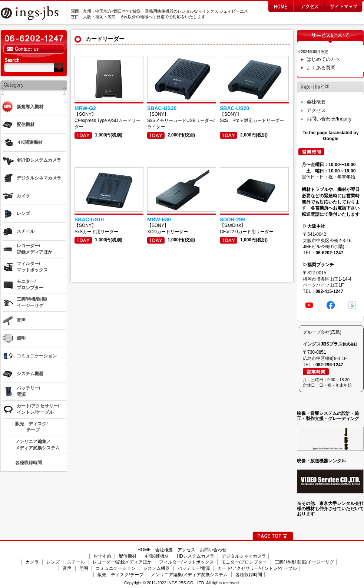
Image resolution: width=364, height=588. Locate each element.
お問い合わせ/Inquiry (329, 119)
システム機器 (156, 568)
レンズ (53, 562)
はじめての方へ (323, 59)
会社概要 (316, 102)
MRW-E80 (159, 219)
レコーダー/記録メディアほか (122, 562)
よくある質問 (321, 68)
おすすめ (102, 556)
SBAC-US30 (162, 108)
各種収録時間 (249, 575)
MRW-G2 (85, 108)
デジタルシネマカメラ (244, 556)
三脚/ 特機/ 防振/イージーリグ (305, 562)
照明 (84, 568)
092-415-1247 (329, 291)
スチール (76, 562)
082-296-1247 (329, 365)
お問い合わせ (213, 550)
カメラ (32, 562)
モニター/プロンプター (244, 562)
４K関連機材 (156, 556)
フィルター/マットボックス (186, 562)
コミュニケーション (116, 568)
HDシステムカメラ (196, 556)
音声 (67, 568)
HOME (144, 550)
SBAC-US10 (89, 219)
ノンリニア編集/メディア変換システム (189, 575)
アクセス (316, 110)
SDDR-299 (232, 219)
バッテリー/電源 (194, 568)
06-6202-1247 (329, 253)
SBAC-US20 (234, 108)
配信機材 (128, 556)
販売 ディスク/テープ (120, 575)
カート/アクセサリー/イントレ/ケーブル (257, 568)
